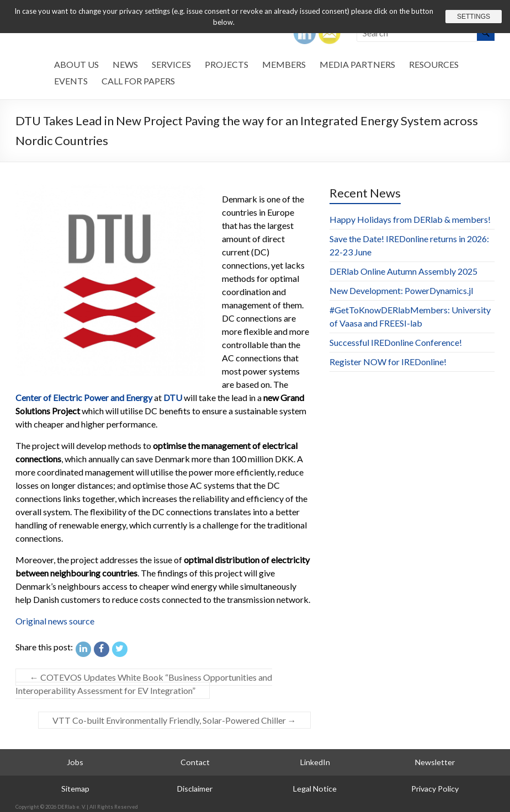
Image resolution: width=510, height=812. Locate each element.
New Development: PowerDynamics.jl (401, 290)
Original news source (55, 621)
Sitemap (75, 789)
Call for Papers (138, 81)
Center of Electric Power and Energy (84, 397)
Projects (227, 64)
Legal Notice (315, 789)
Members (284, 64)
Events (71, 81)
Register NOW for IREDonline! (388, 362)
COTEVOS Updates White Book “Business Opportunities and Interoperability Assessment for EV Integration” (144, 684)
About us (76, 64)
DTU (173, 397)
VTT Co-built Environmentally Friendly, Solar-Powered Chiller (174, 720)
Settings (474, 17)
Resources (434, 64)
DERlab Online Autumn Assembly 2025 (403, 271)
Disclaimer (195, 789)
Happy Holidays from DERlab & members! (410, 219)
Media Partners (357, 64)
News (125, 64)
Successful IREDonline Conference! (396, 342)
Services (171, 64)
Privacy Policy (435, 789)
